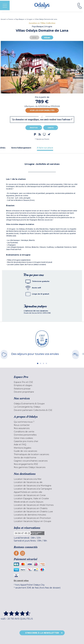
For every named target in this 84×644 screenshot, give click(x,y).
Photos (34, 128)
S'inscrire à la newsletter (42, 633)
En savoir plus (21, 580)
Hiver (47, 38)
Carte (51, 128)
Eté (34, 38)
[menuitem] (42, 382)
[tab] (21, 148)
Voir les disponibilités (42, 110)
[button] (42, 139)
